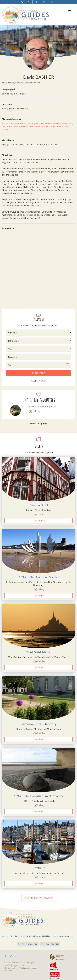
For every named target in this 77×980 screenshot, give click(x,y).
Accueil (72, 26)
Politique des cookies (28, 966)
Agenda (33, 934)
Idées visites (21, 934)
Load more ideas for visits (38, 896)
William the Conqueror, (33, 124)
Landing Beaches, (36, 121)
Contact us (51, 942)
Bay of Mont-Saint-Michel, (15, 121)
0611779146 (38, 379)
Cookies (9, 968)
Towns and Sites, (53, 121)
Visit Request (27, 942)
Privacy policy (11, 966)
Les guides (8, 934)
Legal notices (18, 963)
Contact (39, 371)
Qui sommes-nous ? (63, 934)
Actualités (45, 934)
